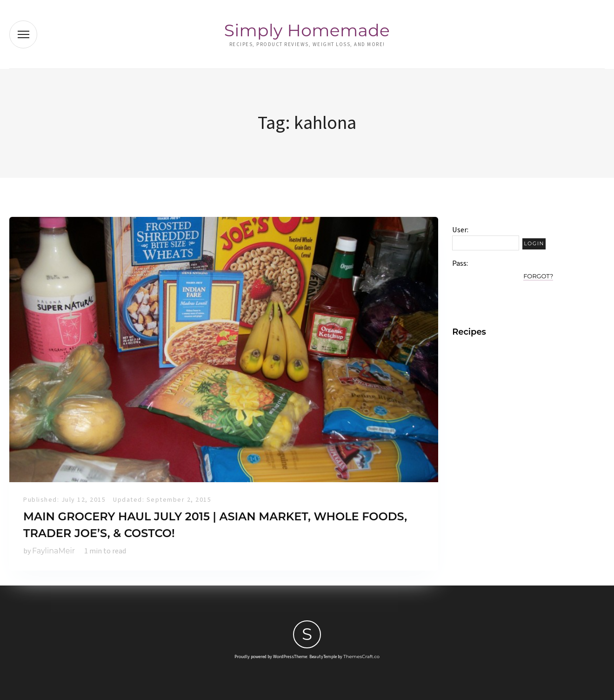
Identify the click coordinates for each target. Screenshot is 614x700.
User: (460, 230)
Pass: (460, 263)
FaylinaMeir (53, 551)
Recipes (469, 332)
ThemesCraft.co (361, 656)
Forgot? (538, 276)
